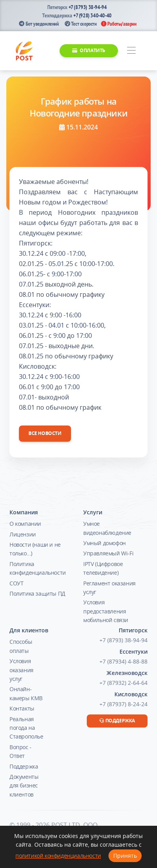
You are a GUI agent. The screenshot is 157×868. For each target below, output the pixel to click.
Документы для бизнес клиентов (24, 786)
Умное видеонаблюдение (107, 528)
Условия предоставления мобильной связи (106, 611)
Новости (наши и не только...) (35, 549)
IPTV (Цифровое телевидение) (103, 568)
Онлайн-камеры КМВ (26, 693)
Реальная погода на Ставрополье (26, 728)
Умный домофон (105, 543)
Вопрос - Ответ (21, 751)
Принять (125, 856)
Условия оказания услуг (21, 670)
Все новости (45, 433)
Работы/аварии (119, 24)
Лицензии (23, 534)
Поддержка (24, 766)
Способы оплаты (21, 646)
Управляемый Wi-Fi (108, 553)
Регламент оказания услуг (109, 588)
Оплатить (89, 50)
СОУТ (16, 583)
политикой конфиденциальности (58, 856)
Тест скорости (81, 24)
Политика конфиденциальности (38, 568)
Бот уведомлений (39, 24)
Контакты (22, 708)
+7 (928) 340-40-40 (93, 15)
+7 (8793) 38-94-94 (88, 7)
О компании (25, 524)
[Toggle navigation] (131, 51)
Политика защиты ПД (37, 593)
